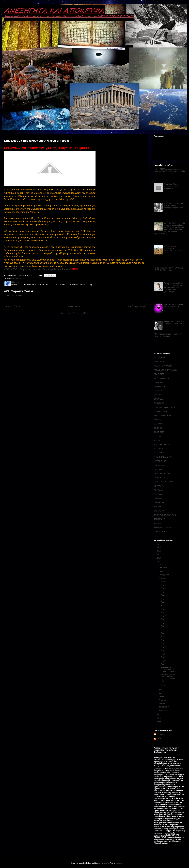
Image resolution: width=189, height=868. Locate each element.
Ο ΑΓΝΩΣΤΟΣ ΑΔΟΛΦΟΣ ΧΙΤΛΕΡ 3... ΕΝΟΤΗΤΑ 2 (175, 323)
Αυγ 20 (164, 616)
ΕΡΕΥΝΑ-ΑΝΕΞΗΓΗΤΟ (163, 415)
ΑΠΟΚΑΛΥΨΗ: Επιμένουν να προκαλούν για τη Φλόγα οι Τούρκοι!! (37, 269)
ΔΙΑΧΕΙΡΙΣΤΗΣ (160, 387)
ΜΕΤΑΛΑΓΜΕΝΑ (161, 449)
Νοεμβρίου (163, 568)
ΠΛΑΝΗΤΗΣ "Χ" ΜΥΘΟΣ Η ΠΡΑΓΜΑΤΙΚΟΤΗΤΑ (174, 306)
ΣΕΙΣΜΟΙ (158, 507)
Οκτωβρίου (163, 571)
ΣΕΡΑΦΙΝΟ (161, 734)
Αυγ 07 (164, 657)
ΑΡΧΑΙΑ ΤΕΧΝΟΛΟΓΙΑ (163, 366)
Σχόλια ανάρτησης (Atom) (80, 313)
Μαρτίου (162, 703)
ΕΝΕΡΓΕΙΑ (158, 399)
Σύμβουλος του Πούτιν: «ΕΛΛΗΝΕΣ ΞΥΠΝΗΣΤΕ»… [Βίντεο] (169, 269)
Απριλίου (163, 700)
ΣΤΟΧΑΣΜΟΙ (159, 511)
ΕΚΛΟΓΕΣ (158, 391)
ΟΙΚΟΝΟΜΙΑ (159, 465)
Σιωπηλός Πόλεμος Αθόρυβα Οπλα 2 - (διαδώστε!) (172, 186)
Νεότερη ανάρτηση (12, 306)
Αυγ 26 (164, 595)
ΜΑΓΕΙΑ (157, 440)
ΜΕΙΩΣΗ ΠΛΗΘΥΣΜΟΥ (163, 445)
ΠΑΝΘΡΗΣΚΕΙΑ (160, 478)
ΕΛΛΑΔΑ (157, 395)
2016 (159, 548)
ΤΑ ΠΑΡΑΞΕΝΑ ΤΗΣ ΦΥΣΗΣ (165, 515)
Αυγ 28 (164, 588)
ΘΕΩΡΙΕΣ (158, 428)
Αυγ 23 (164, 605)
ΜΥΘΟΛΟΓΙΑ (159, 453)
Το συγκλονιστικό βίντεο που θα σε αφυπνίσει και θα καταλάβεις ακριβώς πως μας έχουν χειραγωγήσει (174, 287)
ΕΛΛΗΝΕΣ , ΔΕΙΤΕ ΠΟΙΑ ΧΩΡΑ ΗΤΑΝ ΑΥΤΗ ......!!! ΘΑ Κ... (169, 678)
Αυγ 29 (164, 585)
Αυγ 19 (164, 619)
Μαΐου (161, 696)
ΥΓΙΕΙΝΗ (157, 523)
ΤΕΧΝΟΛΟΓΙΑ (160, 519)
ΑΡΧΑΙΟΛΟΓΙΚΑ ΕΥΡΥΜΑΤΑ (165, 370)
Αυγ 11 (164, 643)
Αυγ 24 (164, 602)
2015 (159, 551)
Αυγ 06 (164, 661)
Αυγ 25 (164, 598)
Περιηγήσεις (159, 494)
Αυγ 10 (164, 647)
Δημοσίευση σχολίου (15, 295)
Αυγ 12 (164, 640)
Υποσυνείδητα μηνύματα (164, 527)
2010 (159, 718)
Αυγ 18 (164, 623)
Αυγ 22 (164, 609)
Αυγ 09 (164, 650)
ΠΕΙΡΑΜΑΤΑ (159, 486)
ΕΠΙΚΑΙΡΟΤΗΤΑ (160, 411)
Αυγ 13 (164, 636)
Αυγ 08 (164, 654)
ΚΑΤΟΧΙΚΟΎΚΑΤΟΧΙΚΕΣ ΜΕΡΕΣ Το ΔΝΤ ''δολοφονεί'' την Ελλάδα (174, 206)
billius (159, 739)
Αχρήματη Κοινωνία (162, 378)
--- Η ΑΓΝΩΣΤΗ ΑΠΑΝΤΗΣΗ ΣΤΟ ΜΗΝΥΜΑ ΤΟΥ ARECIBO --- (175, 250)
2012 (159, 561)
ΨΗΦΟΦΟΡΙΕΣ (160, 532)
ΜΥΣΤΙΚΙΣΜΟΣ (160, 461)
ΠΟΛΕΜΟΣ (158, 498)
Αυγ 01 (164, 685)
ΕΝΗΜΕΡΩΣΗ (16, 279)
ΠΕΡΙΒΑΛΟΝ (159, 490)
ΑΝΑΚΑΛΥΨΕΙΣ (160, 358)
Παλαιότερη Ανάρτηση (136, 306)
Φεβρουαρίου (164, 707)
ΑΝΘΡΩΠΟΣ (159, 362)
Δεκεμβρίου (163, 564)
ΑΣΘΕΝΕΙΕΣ (159, 374)
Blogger (118, 863)
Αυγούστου (163, 578)
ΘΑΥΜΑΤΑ (158, 424)
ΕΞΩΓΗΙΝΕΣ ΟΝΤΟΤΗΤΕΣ (165, 407)
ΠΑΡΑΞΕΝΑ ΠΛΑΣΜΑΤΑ (164, 482)
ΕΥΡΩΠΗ (158, 420)
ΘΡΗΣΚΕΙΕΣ (159, 432)
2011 (159, 715)
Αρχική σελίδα (74, 306)
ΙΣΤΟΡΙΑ (157, 436)
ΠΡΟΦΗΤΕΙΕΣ (160, 503)
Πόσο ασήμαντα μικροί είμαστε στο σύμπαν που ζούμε (169, 335)
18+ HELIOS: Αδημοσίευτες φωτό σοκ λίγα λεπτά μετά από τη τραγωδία (170, 170)
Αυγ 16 (164, 626)
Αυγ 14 (164, 633)
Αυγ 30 (164, 581)
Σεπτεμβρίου (164, 575)
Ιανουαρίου (163, 710)
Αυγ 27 (164, 592)
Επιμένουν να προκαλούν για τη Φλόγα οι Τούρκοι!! (169, 669)
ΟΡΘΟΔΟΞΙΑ (159, 469)
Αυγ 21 (164, 612)
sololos (106, 863)
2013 (159, 558)
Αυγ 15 (164, 629)
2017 (159, 544)
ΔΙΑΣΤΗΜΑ (158, 382)
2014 (159, 555)
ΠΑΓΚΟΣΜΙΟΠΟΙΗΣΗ (163, 473)
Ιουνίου (162, 693)
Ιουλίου (162, 690)
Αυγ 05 (164, 664)
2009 (159, 722)
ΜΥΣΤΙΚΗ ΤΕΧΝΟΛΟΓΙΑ (164, 457)
